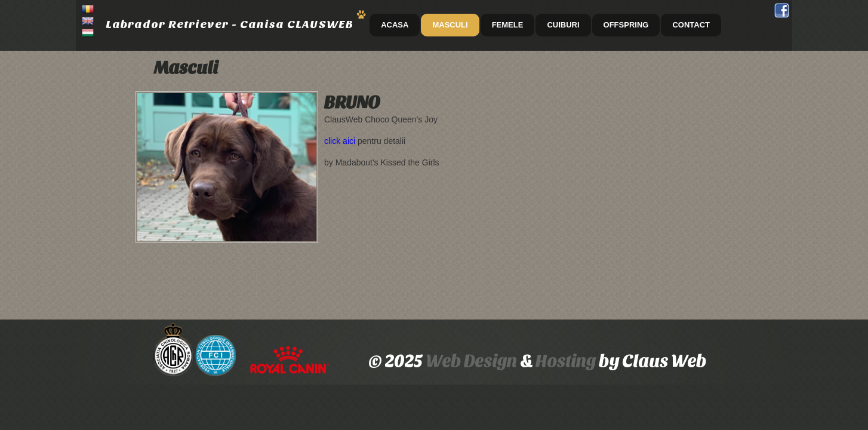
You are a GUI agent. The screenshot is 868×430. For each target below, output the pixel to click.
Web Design (471, 361)
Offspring (626, 25)
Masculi (450, 25)
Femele (508, 25)
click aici (340, 141)
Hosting (567, 361)
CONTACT (691, 25)
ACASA (395, 25)
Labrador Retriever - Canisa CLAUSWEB (230, 24)
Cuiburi (563, 25)
